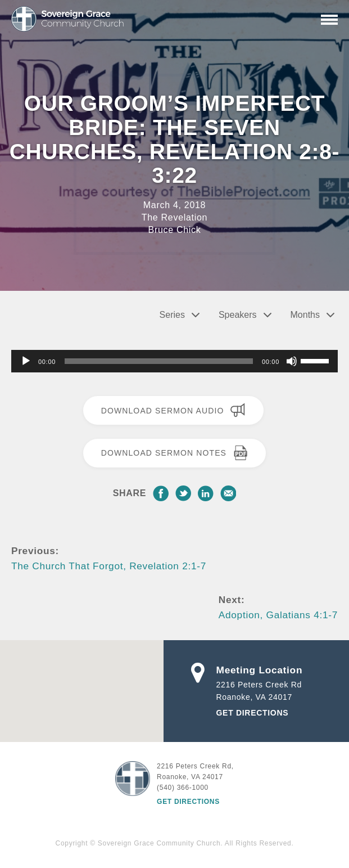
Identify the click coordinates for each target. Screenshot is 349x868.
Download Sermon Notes (175, 453)
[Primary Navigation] (329, 20)
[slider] (159, 361)
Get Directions (253, 713)
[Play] (26, 361)
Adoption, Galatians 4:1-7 (278, 615)
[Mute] (292, 361)
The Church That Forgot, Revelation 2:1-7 (109, 566)
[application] (175, 361)
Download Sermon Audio (173, 410)
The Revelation (175, 217)
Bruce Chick (175, 230)
